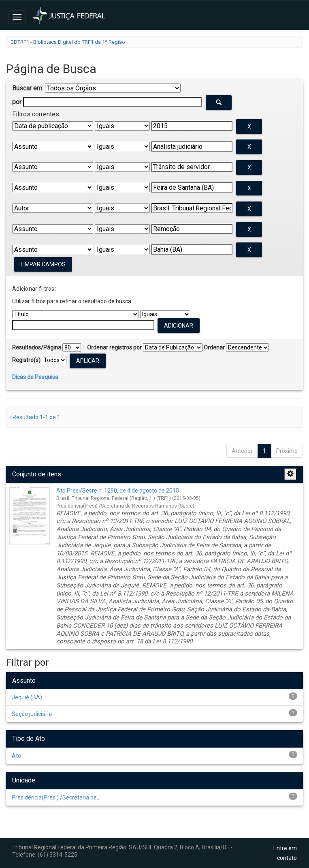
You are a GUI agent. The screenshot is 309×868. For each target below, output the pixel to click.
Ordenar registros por (114, 347)
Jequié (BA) (27, 697)
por (17, 102)
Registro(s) (26, 360)
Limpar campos (43, 264)
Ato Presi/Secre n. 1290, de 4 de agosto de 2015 (118, 491)
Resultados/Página (37, 347)
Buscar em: (28, 88)
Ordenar (214, 347)
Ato (16, 756)
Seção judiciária (32, 714)
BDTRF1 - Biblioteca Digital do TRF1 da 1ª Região (68, 42)
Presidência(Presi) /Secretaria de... (56, 797)
